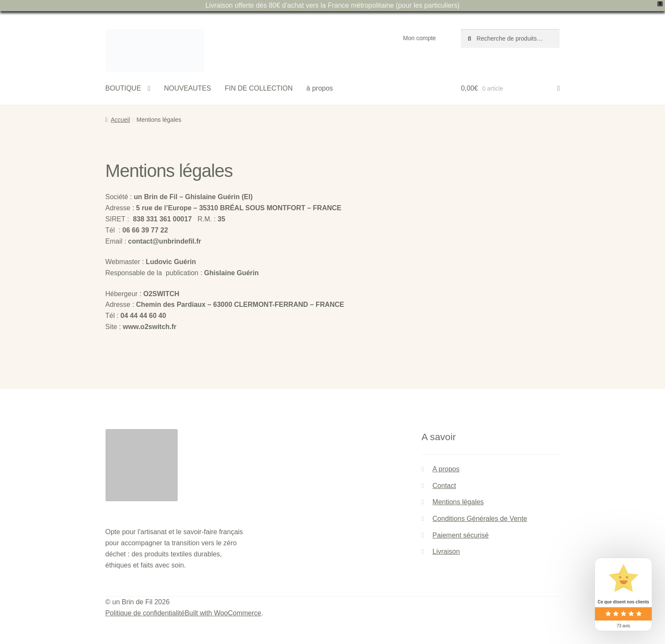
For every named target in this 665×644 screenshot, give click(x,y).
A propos (446, 469)
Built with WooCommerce (223, 613)
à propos (319, 88)
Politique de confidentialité (145, 613)
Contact (444, 486)
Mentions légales (458, 502)
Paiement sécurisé (461, 535)
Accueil (120, 120)
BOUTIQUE (123, 88)
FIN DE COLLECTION (259, 88)
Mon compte (420, 38)
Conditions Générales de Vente (480, 519)
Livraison (446, 551)
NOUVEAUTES (187, 88)
